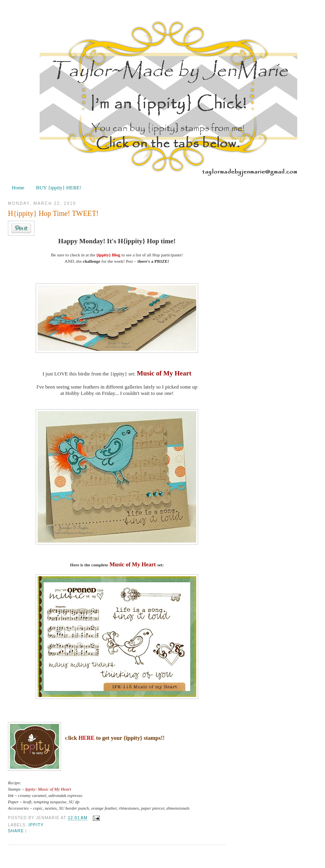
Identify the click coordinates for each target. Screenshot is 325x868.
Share (16, 831)
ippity (36, 825)
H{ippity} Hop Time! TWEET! (53, 214)
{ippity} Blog (108, 255)
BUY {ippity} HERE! (59, 188)
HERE (87, 738)
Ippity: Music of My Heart (48, 789)
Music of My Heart (164, 373)
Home (18, 188)
